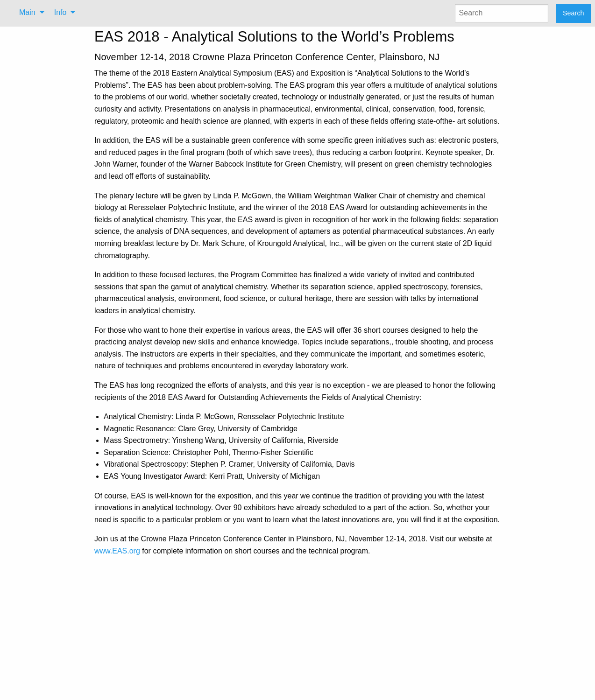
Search (574, 13)
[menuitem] (29, 13)
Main (27, 12)
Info (60, 12)
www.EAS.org (117, 551)
